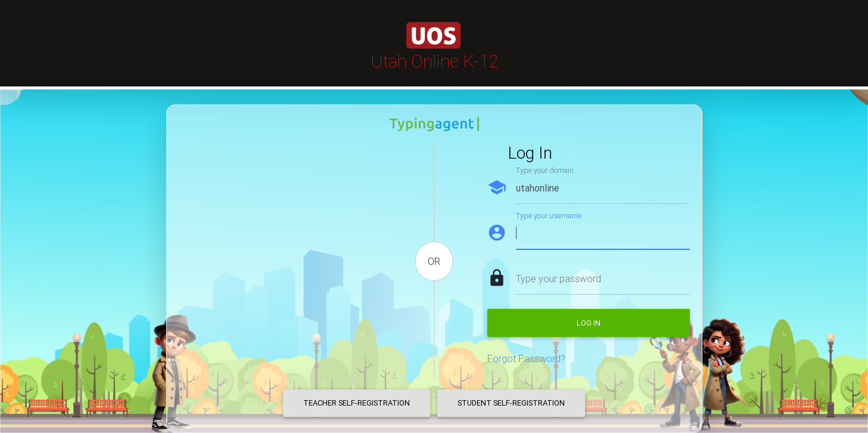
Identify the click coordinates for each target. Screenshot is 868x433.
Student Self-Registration (511, 403)
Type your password (559, 279)
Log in (589, 323)
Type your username (549, 216)
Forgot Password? (526, 358)
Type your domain (545, 170)
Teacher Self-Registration (357, 403)
